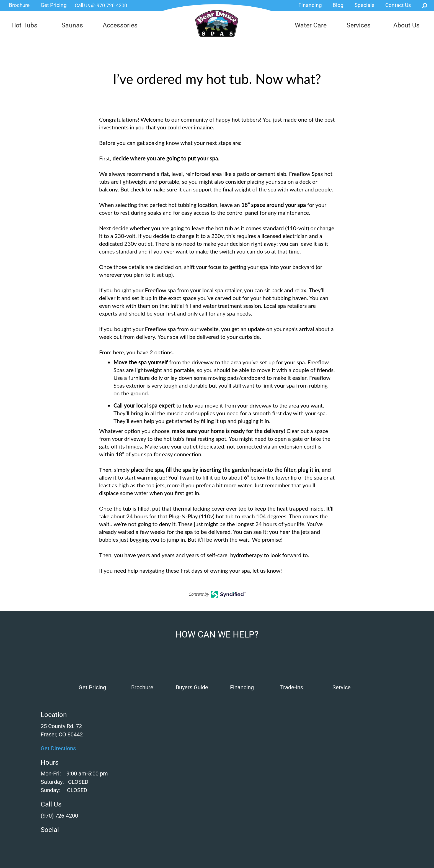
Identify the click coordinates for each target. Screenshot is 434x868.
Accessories (120, 25)
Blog (338, 5)
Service (342, 687)
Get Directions (58, 748)
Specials (365, 5)
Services (359, 25)
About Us (406, 25)
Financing (310, 5)
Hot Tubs (24, 25)
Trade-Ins (292, 687)
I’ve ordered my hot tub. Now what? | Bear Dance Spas (217, 24)
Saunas (72, 25)
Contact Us (398, 5)
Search (424, 6)
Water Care (311, 25)
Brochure (19, 5)
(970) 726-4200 (59, 816)
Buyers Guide (192, 687)
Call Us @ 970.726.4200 (101, 5)
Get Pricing (54, 5)
